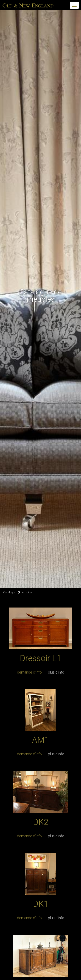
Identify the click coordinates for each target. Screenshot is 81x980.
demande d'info (29, 672)
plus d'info (56, 672)
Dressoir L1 (40, 658)
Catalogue (9, 592)
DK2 (41, 822)
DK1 (41, 904)
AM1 (40, 740)
